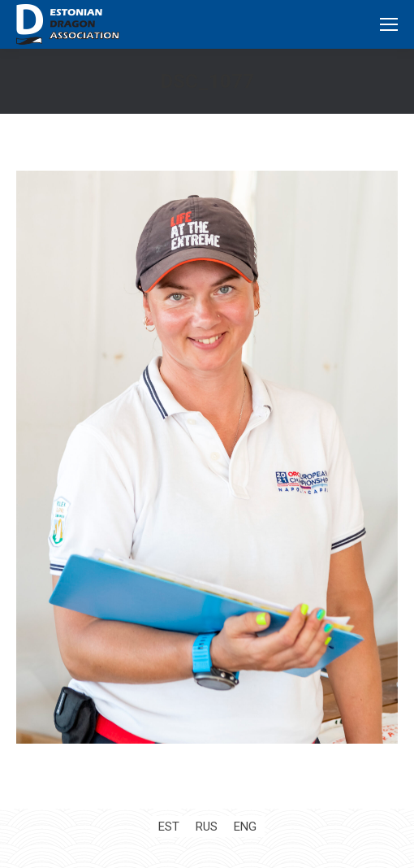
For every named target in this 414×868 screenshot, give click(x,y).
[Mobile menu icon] (389, 24)
